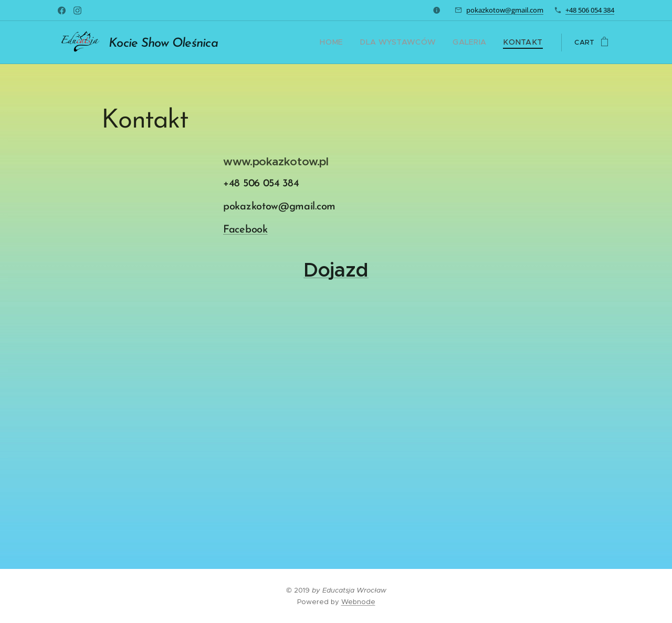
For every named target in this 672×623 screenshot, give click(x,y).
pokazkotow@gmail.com (505, 10)
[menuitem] (350, 43)
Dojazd (336, 270)
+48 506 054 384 (590, 10)
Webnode (358, 602)
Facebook (245, 230)
